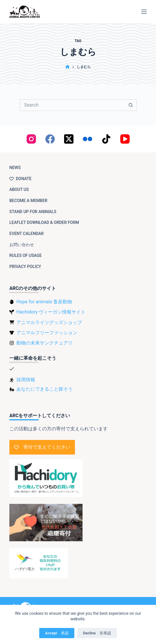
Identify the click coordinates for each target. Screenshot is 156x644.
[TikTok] (106, 139)
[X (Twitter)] (69, 139)
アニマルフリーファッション (47, 333)
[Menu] (144, 12)
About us (19, 189)
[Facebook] (50, 139)
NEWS (15, 168)
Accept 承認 (57, 633)
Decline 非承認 (97, 633)
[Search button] (131, 105)
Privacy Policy (25, 267)
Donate (20, 179)
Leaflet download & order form (44, 222)
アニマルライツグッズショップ (49, 322)
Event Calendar (26, 234)
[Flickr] (88, 139)
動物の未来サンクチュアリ (44, 343)
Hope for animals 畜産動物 (44, 302)
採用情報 (26, 380)
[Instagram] (31, 139)
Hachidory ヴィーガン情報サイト (51, 312)
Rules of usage (26, 255)
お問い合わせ (22, 245)
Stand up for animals (33, 212)
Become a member (28, 201)
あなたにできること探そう (44, 389)
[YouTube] (125, 139)
